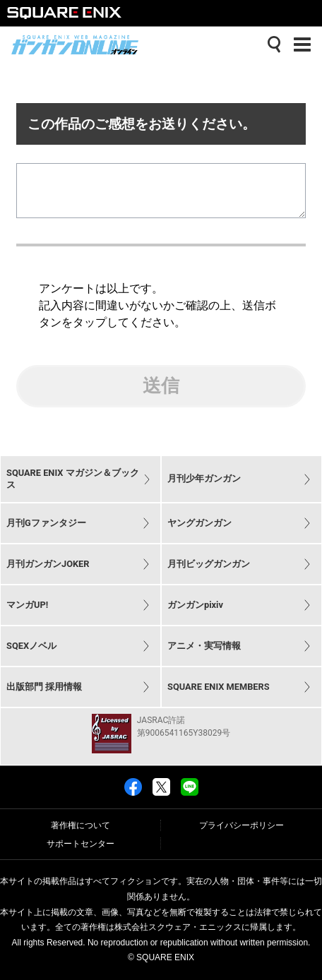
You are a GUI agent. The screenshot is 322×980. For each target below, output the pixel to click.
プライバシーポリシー (241, 825)
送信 (161, 397)
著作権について (80, 825)
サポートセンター (80, 844)
